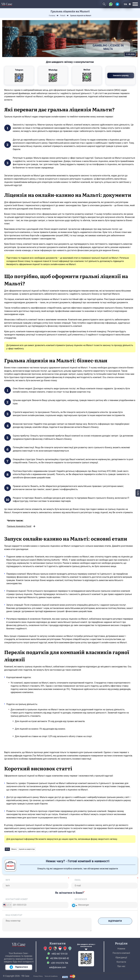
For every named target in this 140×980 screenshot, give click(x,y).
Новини (121, 949)
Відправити (115, 921)
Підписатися (19, 967)
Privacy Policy (38, 976)
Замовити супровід (121, 75)
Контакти (121, 962)
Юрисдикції (121, 958)
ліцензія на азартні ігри (27, 849)
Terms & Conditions (51, 976)
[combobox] (7, 905)
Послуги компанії (121, 953)
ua (125, 4)
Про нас (121, 966)
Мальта (14, 849)
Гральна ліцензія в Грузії (19, 526)
